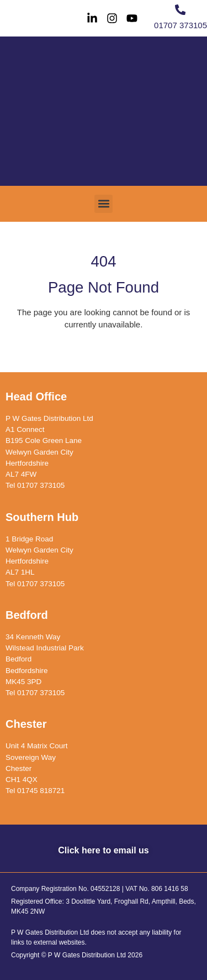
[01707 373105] (180, 10)
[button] (104, 204)
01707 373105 (181, 25)
